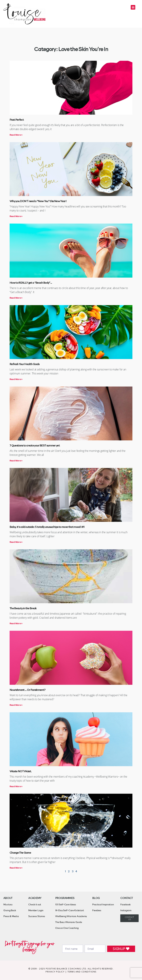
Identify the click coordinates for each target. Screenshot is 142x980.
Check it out (35, 904)
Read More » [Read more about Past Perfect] (16, 135)
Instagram (126, 910)
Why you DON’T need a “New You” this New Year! (38, 201)
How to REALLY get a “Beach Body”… (31, 283)
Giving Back (10, 910)
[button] (133, 7)
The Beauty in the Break (23, 608)
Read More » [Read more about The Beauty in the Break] (16, 623)
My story (8, 904)
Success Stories (37, 916)
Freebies (97, 910)
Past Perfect (17, 120)
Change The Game (20, 853)
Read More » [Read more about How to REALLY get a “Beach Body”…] (16, 298)
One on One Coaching (67, 928)
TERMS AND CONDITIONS (82, 972)
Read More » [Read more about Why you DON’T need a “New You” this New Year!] (16, 216)
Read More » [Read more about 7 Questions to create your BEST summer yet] (16, 461)
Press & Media (11, 916)
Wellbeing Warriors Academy (71, 916)
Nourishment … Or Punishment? (28, 690)
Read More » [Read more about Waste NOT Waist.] (16, 786)
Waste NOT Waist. (21, 771)
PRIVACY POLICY (55, 972)
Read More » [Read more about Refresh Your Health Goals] (16, 379)
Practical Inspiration (103, 904)
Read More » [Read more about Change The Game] (16, 868)
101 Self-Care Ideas (66, 904)
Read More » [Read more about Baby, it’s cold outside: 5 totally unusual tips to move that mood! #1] (16, 542)
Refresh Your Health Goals (24, 364)
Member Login (36, 910)
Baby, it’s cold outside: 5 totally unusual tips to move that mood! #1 (47, 527)
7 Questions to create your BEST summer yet (35, 445)
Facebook (125, 904)
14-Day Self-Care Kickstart (70, 910)
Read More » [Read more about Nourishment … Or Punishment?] (16, 705)
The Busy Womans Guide (69, 922)
